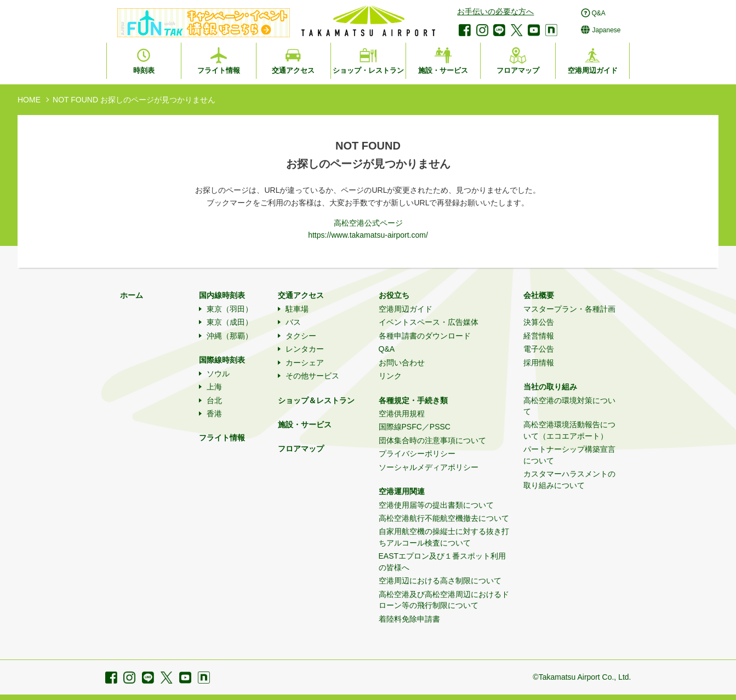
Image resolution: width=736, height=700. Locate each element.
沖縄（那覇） (230, 336)
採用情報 (539, 363)
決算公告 (539, 322)
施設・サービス (305, 424)
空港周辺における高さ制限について (440, 581)
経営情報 (539, 336)
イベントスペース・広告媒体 (429, 322)
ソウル (218, 374)
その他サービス (312, 376)
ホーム (132, 295)
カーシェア (305, 363)
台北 (214, 400)
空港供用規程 (402, 414)
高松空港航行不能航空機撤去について (444, 518)
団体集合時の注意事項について (432, 440)
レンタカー (305, 349)
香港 (214, 414)
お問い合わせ (402, 363)
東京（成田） (230, 322)
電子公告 (539, 349)
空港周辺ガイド (406, 309)
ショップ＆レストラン (316, 400)
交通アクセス (301, 295)
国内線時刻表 (222, 295)
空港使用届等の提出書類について (436, 505)
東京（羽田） (230, 309)
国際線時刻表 (222, 360)
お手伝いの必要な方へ (495, 12)
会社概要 (539, 295)
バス (293, 322)
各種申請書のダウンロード (425, 336)
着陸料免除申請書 (409, 619)
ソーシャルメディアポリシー (429, 467)
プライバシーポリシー (417, 454)
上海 (214, 387)
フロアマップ (301, 449)
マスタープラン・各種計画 (569, 309)
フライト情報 (222, 438)
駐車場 (297, 309)
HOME (29, 100)
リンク (390, 376)
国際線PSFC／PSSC (415, 427)
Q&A (387, 349)
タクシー (301, 336)
